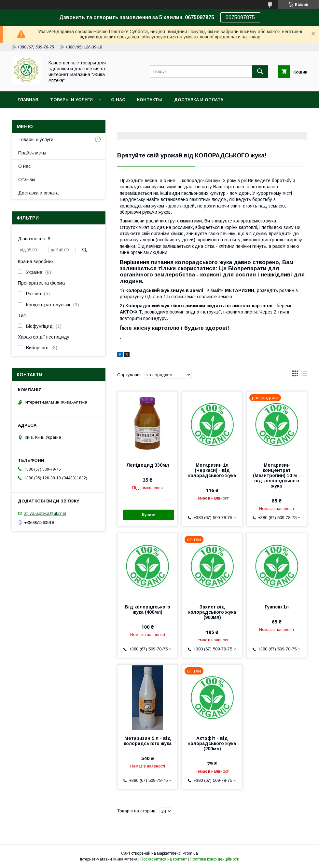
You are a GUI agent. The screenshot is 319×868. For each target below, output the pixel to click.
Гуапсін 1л (277, 607)
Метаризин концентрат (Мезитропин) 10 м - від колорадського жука (277, 475)
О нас (118, 100)
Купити (149, 515)
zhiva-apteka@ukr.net (45, 513)
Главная (28, 100)
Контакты (150, 100)
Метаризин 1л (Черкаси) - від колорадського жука (212, 470)
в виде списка (304, 375)
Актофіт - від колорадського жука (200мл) (212, 743)
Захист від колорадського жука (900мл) (212, 612)
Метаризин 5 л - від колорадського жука (148, 741)
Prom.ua (190, 853)
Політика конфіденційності (215, 859)
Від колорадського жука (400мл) (147, 609)
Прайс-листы (32, 153)
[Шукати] (260, 72)
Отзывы (27, 180)
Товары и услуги (71, 100)
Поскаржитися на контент (164, 859)
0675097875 (240, 17)
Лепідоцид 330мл (148, 465)
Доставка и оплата (199, 100)
